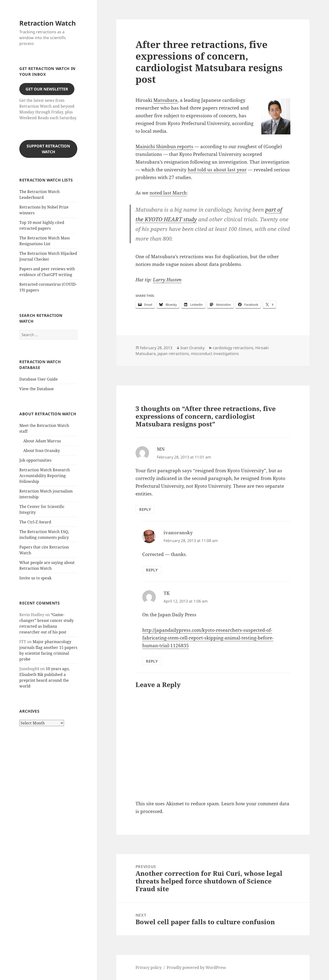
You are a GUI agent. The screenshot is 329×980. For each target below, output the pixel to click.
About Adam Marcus (42, 441)
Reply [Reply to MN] (145, 509)
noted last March (168, 193)
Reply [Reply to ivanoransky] (152, 570)
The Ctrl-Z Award (35, 522)
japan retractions (173, 354)
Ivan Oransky (193, 348)
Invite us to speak (35, 578)
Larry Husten (167, 280)
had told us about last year (217, 170)
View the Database (37, 389)
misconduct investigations (215, 354)
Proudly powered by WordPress (196, 967)
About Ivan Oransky (42, 451)
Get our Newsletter (47, 89)
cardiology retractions (233, 348)
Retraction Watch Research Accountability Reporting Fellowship (45, 476)
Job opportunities (35, 460)
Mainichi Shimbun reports (164, 146)
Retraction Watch (48, 23)
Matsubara (165, 100)
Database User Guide (39, 379)
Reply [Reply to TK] (152, 661)
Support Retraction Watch (48, 149)
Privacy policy (149, 967)
